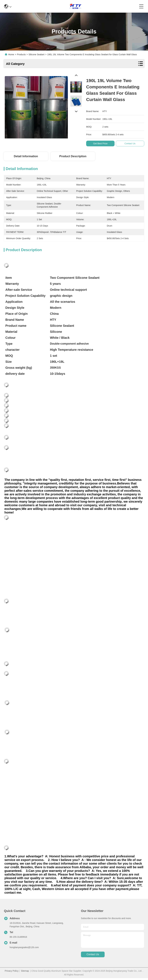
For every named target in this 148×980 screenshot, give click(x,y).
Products (21, 54)
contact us (93, 954)
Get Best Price (101, 143)
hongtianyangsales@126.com (24, 947)
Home (11, 54)
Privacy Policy (12, 971)
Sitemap (25, 971)
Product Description (73, 156)
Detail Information (26, 156)
